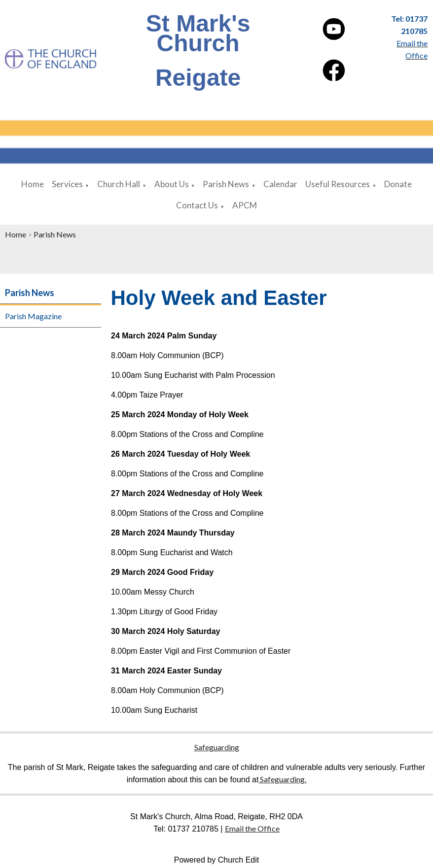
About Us (172, 184)
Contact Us (197, 205)
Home (33, 184)
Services (67, 184)
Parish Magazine (33, 316)
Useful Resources (338, 184)
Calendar (280, 184)
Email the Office (252, 828)
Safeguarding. (282, 779)
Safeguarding (217, 747)
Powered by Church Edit (217, 860)
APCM (245, 205)
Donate (398, 184)
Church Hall (119, 184)
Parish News (226, 184)
